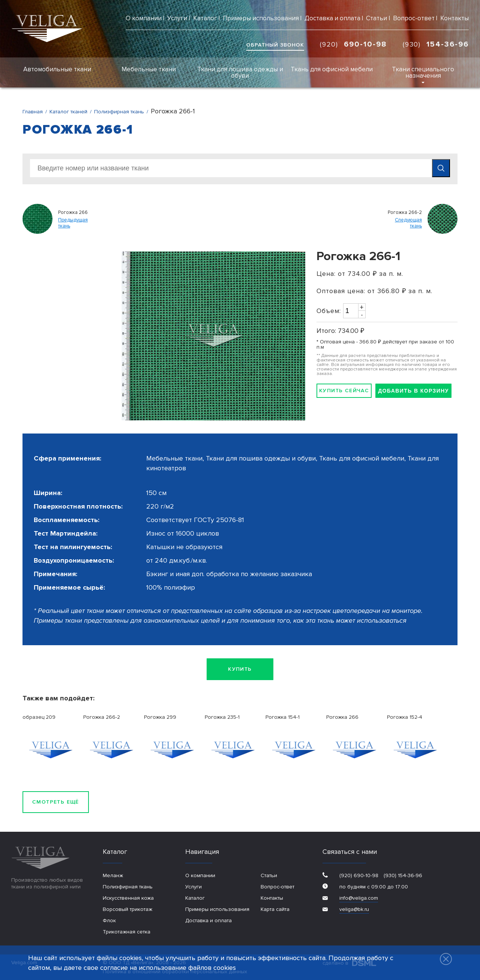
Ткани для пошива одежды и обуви (240, 72)
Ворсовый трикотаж (127, 909)
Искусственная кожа (128, 898)
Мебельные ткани (149, 69)
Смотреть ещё (56, 802)
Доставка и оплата (332, 18)
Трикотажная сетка (127, 932)
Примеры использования (261, 18)
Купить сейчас (344, 391)
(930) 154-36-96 (402, 875)
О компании (144, 18)
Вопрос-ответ (414, 18)
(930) (436, 44)
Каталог (205, 18)
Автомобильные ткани (57, 69)
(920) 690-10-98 (359, 875)
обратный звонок (275, 45)
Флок (109, 921)
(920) (353, 44)
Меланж (113, 875)
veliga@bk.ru (354, 909)
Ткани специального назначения (423, 72)
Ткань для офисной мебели (332, 69)
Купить (240, 669)
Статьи (376, 18)
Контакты (454, 18)
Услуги (177, 18)
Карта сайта (275, 909)
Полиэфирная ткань (128, 887)
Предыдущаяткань (73, 223)
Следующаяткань (408, 223)
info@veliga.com (359, 898)
